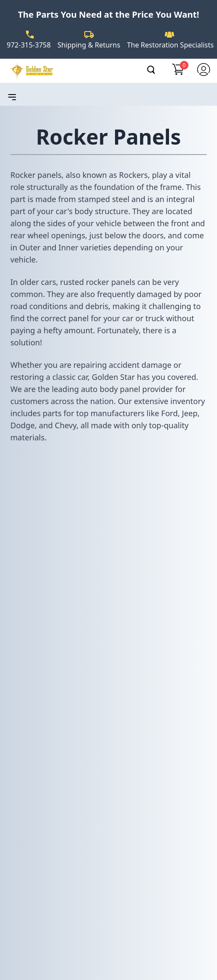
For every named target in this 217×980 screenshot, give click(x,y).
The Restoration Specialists (171, 45)
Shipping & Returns (89, 45)
